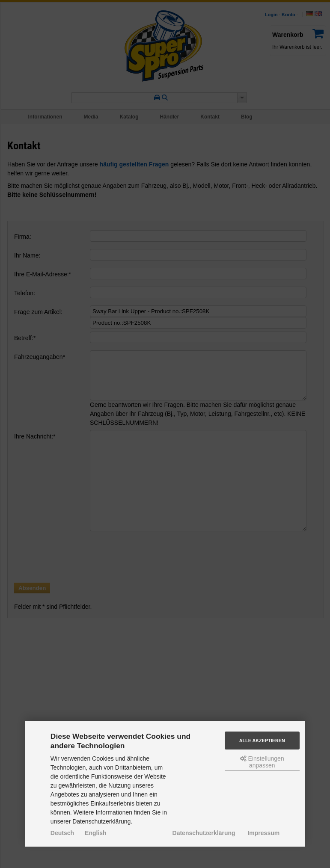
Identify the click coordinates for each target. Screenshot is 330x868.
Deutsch (62, 833)
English (96, 833)
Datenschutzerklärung (204, 833)
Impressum (263, 833)
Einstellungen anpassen (262, 762)
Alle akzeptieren (262, 741)
